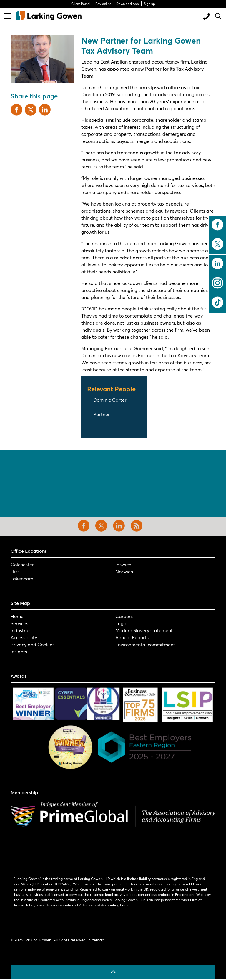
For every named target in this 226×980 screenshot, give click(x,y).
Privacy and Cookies (33, 644)
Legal (122, 623)
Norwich (124, 571)
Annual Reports (132, 637)
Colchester (22, 564)
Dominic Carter (110, 400)
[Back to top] (113, 972)
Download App (128, 4)
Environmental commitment (145, 644)
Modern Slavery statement (144, 630)
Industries (21, 630)
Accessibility (24, 637)
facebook (217, 225)
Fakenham (22, 579)
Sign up (149, 4)
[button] (42, 59)
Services (19, 623)
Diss (15, 571)
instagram (217, 283)
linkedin (217, 263)
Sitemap (97, 940)
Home (17, 616)
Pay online (103, 4)
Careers (124, 616)
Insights (19, 651)
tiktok (217, 302)
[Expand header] (8, 16)
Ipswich (123, 564)
